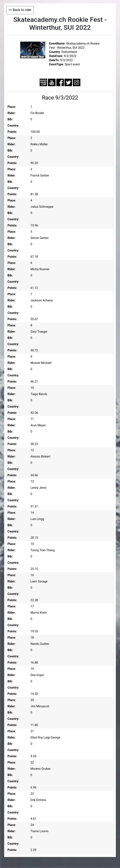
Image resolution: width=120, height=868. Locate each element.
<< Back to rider (20, 10)
